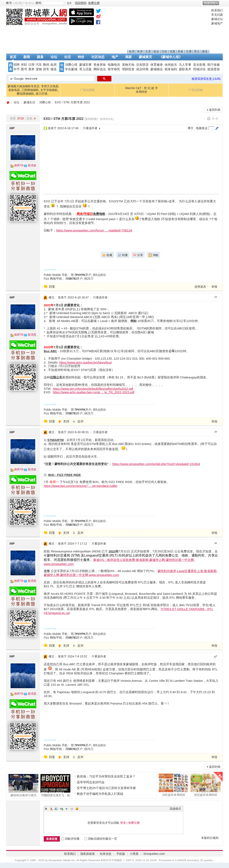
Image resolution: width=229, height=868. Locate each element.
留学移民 (114, 69)
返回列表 (215, 110)
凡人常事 (185, 65)
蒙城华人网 (8, 102)
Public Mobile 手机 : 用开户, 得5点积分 (75, 275)
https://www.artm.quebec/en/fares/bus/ (86, 362)
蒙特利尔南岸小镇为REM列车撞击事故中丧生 (23, 785)
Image (56, 809)
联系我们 (217, 10)
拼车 (46, 69)
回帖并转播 (70, 839)
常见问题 (217, 15)
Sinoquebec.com (154, 854)
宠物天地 (128, 65)
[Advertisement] (168, 29)
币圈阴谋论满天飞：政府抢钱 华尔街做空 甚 (55, 785)
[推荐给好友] (107, 119)
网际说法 (100, 69)
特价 (81, 57)
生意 (148, 51)
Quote (67, 809)
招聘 (17, 65)
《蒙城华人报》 (171, 57)
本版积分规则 (210, 838)
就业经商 (142, 69)
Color (51, 809)
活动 (164, 51)
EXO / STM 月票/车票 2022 (72, 102)
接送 (205, 51)
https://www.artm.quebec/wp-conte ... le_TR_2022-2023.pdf (94, 392)
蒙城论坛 (217, 19)
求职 (24, 65)
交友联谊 (142, 65)
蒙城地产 (217, 23)
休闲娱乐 (171, 65)
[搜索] (51, 79)
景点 (197, 51)
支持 (67, 421)
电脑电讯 (114, 65)
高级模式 (175, 809)
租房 (132, 51)
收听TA (19, 165)
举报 (214, 287)
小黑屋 (134, 854)
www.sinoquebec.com (59, 564)
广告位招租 (87, 90)
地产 (115, 57)
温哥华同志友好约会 (91, 782)
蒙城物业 (157, 69)
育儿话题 (85, 69)
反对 (80, 421)
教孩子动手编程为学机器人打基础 (100, 794)
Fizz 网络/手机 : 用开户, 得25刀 (68, 279)
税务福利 (171, 69)
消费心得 (71, 65)
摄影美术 (185, 69)
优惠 (172, 51)
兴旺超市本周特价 (174, 785)
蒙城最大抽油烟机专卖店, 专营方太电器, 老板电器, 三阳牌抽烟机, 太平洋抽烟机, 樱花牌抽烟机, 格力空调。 (33, 90)
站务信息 (106, 854)
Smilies (77, 809)
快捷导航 (210, 3)
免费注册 (134, 823)
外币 (17, 69)
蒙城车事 (85, 65)
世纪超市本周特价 (206, 785)
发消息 (32, 165)
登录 (123, 823)
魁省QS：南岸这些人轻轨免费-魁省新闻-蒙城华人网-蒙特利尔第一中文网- (144, 560)
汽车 (39, 65)
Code (72, 809)
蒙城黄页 (145, 57)
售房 (140, 51)
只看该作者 (90, 128)
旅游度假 (214, 69)
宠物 (39, 69)
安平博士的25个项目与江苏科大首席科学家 (106, 788)
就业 (156, 51)
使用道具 (200, 287)
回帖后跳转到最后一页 (101, 839)
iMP (12, 128)
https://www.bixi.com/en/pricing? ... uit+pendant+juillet (80, 486)
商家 (129, 57)
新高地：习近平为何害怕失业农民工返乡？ (106, 776)
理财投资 (128, 69)
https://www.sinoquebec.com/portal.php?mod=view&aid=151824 (156, 464)
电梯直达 (202, 128)
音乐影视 (199, 65)
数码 (46, 65)
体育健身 (157, 65)
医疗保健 (214, 65)
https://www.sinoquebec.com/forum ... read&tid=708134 (94, 230)
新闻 (27, 57)
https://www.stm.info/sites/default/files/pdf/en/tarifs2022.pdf (93, 389)
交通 (189, 51)
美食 (181, 51)
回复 (52, 287)
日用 (31, 65)
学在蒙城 (71, 69)
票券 (31, 69)
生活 (67, 57)
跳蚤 (40, 57)
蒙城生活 (29, 102)
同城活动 (199, 69)
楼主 (191, 128)
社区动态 (98, 57)
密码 (38, 3)
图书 (24, 69)
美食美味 (100, 65)
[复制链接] (91, 119)
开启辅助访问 (222, 3)
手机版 (121, 854)
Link (61, 809)
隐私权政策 (88, 854)
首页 (13, 57)
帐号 (9, 3)
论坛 (54, 57)
